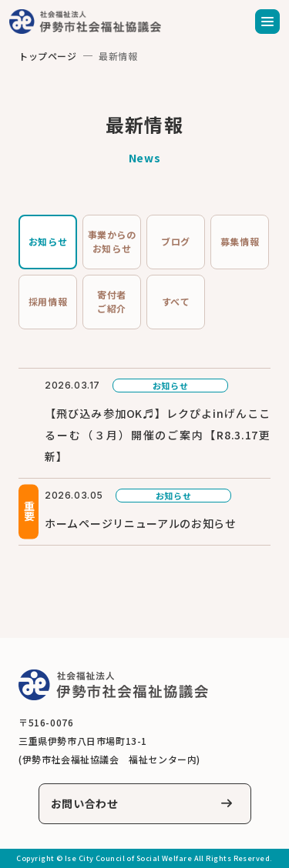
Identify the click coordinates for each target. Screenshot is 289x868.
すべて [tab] (176, 301)
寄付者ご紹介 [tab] (112, 301)
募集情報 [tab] (240, 241)
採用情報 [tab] (48, 301)
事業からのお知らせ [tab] (112, 241)
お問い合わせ (85, 803)
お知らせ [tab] (48, 241)
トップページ (48, 56)
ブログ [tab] (176, 241)
